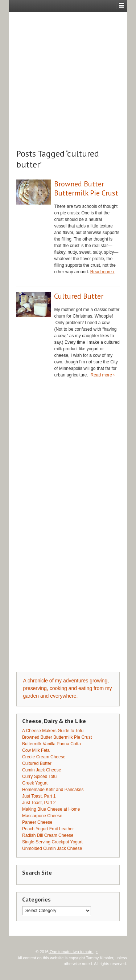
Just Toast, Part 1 (39, 796)
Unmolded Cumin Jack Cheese (52, 848)
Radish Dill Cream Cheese (48, 835)
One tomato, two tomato (71, 952)
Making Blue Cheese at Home (51, 809)
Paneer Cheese (37, 822)
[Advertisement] (68, 80)
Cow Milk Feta (36, 750)
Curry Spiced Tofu (39, 777)
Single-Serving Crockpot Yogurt (52, 842)
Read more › (102, 272)
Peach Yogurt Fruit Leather (48, 829)
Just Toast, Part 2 (39, 803)
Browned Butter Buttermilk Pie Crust (86, 188)
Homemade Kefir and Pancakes (53, 790)
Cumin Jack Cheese (42, 770)
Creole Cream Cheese (44, 757)
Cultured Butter (79, 296)
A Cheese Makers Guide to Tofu (53, 731)
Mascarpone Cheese (42, 816)
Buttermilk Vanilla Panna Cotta (51, 744)
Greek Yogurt (35, 783)
